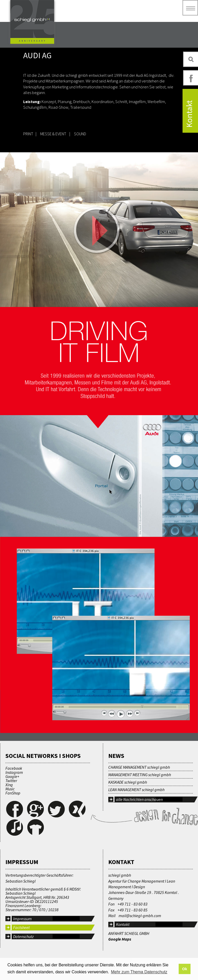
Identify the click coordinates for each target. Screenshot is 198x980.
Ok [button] (184, 969)
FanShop (13, 793)
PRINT (29, 134)
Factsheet (21, 927)
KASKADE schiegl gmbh (128, 782)
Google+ (12, 776)
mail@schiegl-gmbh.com (140, 916)
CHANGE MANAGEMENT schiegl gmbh (139, 767)
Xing (9, 785)
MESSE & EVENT (53, 134)
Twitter (11, 781)
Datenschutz (23, 936)
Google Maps (120, 939)
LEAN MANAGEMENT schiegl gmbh (136, 790)
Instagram (14, 772)
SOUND (80, 134)
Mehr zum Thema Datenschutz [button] (139, 972)
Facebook (14, 768)
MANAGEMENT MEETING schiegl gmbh (140, 775)
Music (10, 789)
